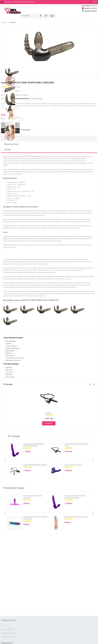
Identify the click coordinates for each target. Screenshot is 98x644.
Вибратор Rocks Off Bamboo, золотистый (76, 517)
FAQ (2, 626)
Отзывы (7, 150)
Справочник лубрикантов (8, 637)
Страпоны (13, 22)
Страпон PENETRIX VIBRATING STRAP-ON (35, 465)
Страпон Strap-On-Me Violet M (73, 465)
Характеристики (11, 144)
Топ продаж (14, 436)
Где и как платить (24, 2)
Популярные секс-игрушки (9, 633)
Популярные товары (14, 488)
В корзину (49, 423)
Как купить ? (9, 2)
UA (91, 2)
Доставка (16, 2)
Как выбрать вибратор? (7, 629)
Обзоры (32, 2)
